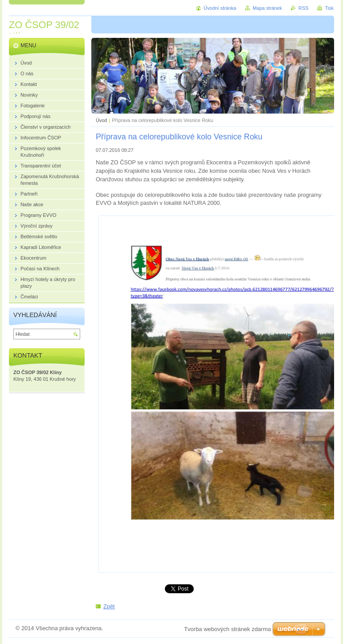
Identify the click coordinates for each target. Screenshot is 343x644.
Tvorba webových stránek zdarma (227, 629)
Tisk (329, 8)
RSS (303, 8)
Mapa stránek (267, 8)
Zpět (109, 606)
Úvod (101, 120)
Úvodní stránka (220, 8)
